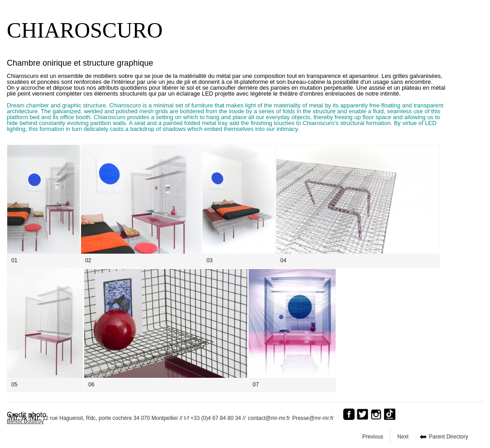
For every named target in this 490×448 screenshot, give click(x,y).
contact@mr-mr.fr (269, 418)
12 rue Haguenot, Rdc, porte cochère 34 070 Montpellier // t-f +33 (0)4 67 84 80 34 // (127, 417)
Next (403, 437)
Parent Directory (449, 437)
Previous (373, 437)
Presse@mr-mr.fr (315, 418)
